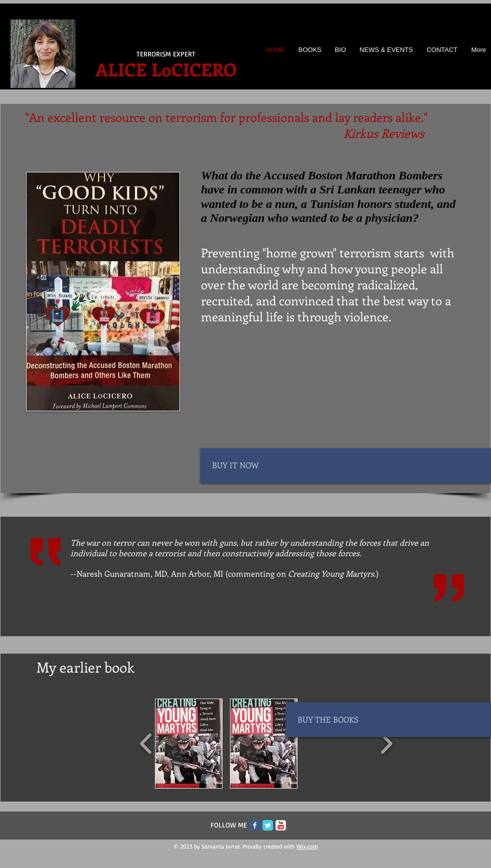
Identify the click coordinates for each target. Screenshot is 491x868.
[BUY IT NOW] (257, 465)
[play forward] (386, 744)
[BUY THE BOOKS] (342, 720)
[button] (189, 744)
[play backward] (146, 744)
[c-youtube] (281, 825)
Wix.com (307, 846)
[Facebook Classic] (255, 825)
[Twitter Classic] (268, 825)
